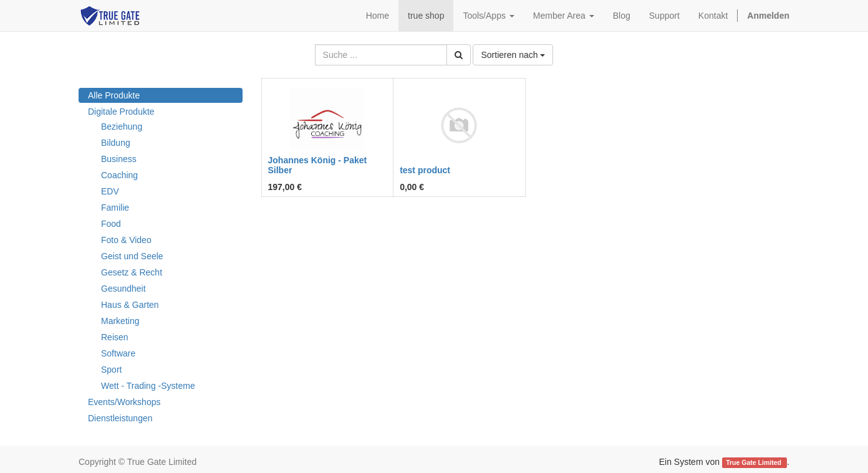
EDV (110, 191)
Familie (115, 208)
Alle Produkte (114, 95)
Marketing (120, 321)
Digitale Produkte (121, 112)
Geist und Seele (132, 256)
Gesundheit (123, 289)
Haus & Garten (130, 305)
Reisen (115, 337)
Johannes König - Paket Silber (318, 165)
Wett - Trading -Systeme (148, 386)
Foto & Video (126, 240)
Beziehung (122, 127)
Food (111, 224)
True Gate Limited (755, 462)
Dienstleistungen (120, 418)
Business (119, 159)
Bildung (116, 143)
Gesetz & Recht (132, 272)
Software (118, 353)
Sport (111, 370)
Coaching (119, 175)
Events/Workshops (124, 402)
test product (425, 170)
